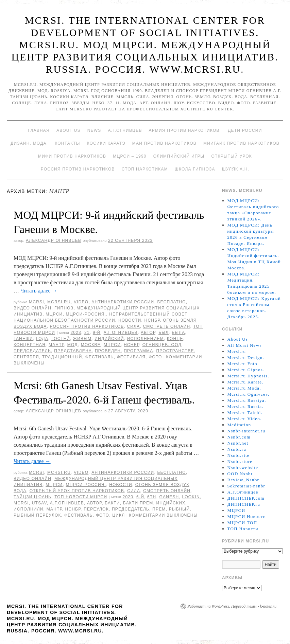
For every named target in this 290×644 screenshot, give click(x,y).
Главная (39, 130)
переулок (96, 509)
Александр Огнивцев (54, 240)
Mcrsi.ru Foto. (243, 364)
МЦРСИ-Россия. (86, 314)
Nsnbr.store (240, 461)
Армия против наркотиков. (185, 130)
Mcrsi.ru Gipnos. (246, 370)
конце (175, 339)
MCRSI (37, 302)
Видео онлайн (32, 308)
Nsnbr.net (238, 443)
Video (81, 302)
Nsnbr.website (243, 468)
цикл (118, 515)
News (94, 130)
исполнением (146, 339)
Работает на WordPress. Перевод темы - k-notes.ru (232, 606)
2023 (76, 333)
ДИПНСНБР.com (246, 498)
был (164, 333)
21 (87, 333)
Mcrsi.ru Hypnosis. (248, 376)
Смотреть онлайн (166, 326)
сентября (26, 357)
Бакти (112, 503)
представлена (73, 351)
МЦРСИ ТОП (242, 523)
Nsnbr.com (239, 437)
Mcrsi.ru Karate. (245, 382)
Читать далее (39, 291)
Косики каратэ (106, 143)
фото (155, 357)
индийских (171, 503)
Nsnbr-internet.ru (246, 431)
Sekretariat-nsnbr (246, 486)
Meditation (239, 425)
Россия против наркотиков (78, 169)
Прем (159, 509)
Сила (133, 326)
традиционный (62, 357)
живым (82, 339)
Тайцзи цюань (32, 497)
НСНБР (152, 320)
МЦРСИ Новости (247, 516)
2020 (128, 497)
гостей (61, 339)
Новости (130, 320)
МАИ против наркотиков (164, 143)
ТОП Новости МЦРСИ (81, 497)
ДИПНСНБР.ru (244, 504)
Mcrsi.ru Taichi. (245, 413)
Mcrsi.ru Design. (246, 357)
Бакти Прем (138, 503)
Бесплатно (171, 302)
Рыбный (180, 509)
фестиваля (131, 357)
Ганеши (23, 339)
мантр (56, 345)
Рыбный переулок (37, 515)
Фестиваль (100, 357)
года (42, 339)
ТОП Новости (243, 529)
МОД (73, 345)
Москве (91, 345)
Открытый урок (231, 156)
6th (152, 497)
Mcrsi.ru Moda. (244, 388)
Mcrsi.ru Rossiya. (247, 400)
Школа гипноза (195, 169)
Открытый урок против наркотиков (77, 491)
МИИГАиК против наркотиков (241, 143)
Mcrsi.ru (59, 302)
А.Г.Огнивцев (125, 130)
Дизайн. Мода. (29, 143)
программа (138, 351)
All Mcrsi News (245, 345)
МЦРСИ (54, 314)
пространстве (175, 351)
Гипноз (64, 308)
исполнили (29, 509)
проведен (108, 351)
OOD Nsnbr (240, 474)
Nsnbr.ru (237, 449)
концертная (30, 345)
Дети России (245, 130)
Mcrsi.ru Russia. (245, 406)
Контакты (67, 143)
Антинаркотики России (123, 302)
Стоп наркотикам (145, 169)
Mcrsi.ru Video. (245, 419)
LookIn (191, 497)
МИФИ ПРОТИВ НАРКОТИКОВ (72, 156)
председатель (32, 351)
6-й (140, 497)
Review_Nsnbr (243, 480)
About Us (69, 130)
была (178, 333)
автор (148, 333)
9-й (97, 333)
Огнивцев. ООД (162, 345)
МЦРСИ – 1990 (130, 156)
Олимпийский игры (179, 156)
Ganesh (169, 497)
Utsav (39, 503)
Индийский (109, 339)
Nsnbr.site (238, 455)
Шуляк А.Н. (236, 169)
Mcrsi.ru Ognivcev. (249, 394)
